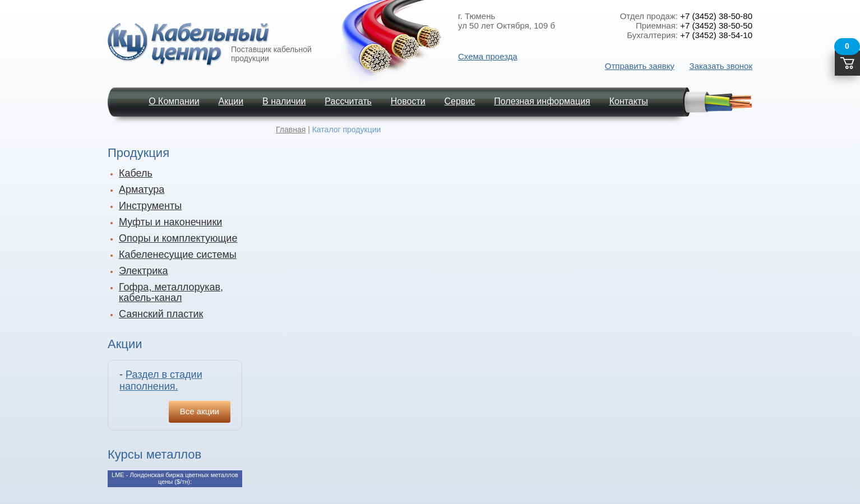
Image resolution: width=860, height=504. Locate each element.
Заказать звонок (721, 66)
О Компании (174, 101)
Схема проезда (488, 56)
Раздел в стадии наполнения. (161, 380)
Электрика (144, 271)
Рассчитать (348, 101)
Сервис (460, 101)
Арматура (142, 189)
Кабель (136, 173)
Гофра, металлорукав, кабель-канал (171, 292)
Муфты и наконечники (170, 222)
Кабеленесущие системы (178, 255)
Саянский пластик (161, 314)
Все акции (200, 411)
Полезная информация (542, 101)
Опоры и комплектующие (178, 238)
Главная (291, 130)
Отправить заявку (640, 66)
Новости (408, 101)
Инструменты (150, 206)
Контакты (629, 101)
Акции (231, 101)
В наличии (284, 101)
